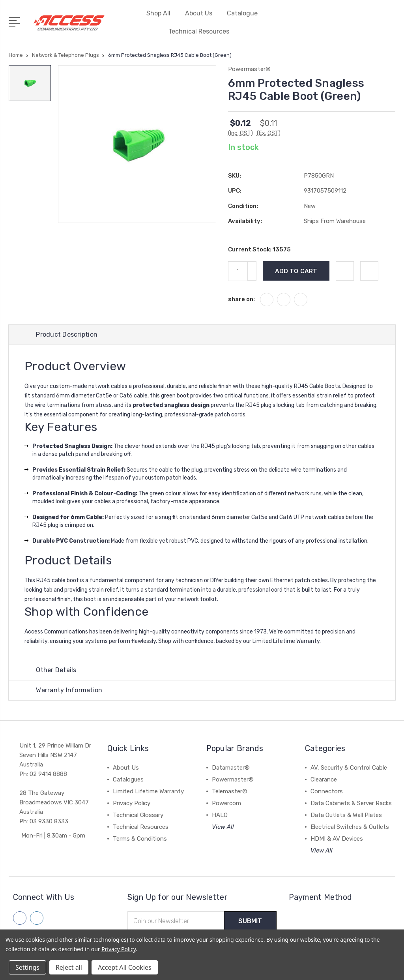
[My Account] (341, 27)
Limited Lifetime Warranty (148, 791)
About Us (202, 13)
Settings (27, 967)
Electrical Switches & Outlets (350, 827)
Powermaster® (233, 780)
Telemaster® (230, 791)
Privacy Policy (132, 803)
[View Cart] (391, 27)
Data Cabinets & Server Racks (351, 803)
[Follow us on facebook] (20, 918)
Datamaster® (231, 768)
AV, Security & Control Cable (349, 768)
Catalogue (242, 13)
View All (223, 827)
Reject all (69, 967)
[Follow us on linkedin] (37, 918)
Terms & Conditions (140, 839)
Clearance (324, 780)
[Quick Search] (374, 27)
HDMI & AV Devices (337, 839)
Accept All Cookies (125, 967)
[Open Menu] (16, 21)
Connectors (327, 791)
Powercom (226, 803)
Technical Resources (202, 31)
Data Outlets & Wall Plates (346, 815)
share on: (241, 299)
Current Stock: (259, 249)
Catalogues (128, 780)
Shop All (162, 13)
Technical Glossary (138, 815)
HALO (220, 815)
